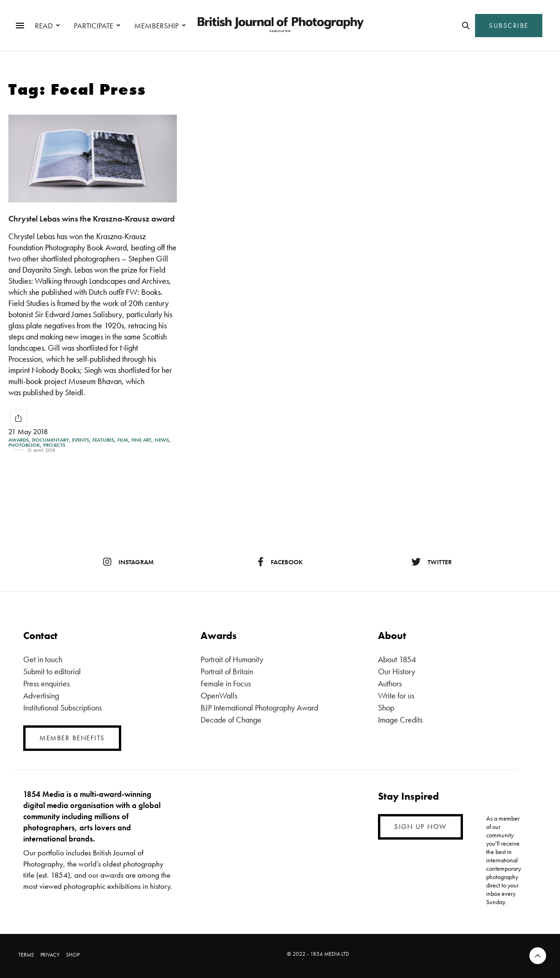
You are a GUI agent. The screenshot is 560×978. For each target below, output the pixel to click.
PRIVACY (50, 955)
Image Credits (400, 720)
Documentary (50, 440)
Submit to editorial (52, 671)
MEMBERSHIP (156, 26)
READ (44, 26)
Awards (19, 440)
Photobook (24, 445)
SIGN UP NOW (420, 827)
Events (81, 440)
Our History (397, 671)
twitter (432, 562)
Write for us (396, 695)
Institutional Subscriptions (62, 707)
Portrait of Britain (227, 671)
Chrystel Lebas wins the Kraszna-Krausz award (91, 218)
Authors (390, 683)
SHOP (73, 955)
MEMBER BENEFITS (72, 738)
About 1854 (397, 659)
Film (123, 440)
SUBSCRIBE (509, 26)
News (162, 440)
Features (103, 440)
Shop (386, 707)
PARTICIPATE (94, 26)
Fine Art (141, 440)
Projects (54, 445)
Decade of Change (231, 720)
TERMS (26, 955)
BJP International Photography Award (259, 707)
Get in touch (43, 659)
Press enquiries (46, 683)
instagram (128, 562)
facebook (280, 562)
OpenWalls (219, 695)
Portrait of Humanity (232, 659)
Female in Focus (226, 683)
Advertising (41, 695)
